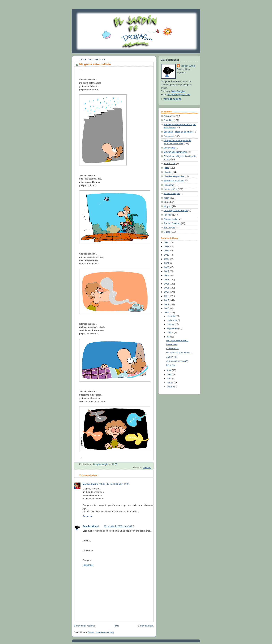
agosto (170, 333)
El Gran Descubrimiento (175, 152)
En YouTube (169, 164)
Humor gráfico (170, 189)
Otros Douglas (178, 91)
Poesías (147, 468)
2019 (167, 271)
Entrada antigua (146, 626)
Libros (167, 202)
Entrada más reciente (84, 626)
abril (169, 379)
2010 (167, 308)
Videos (167, 232)
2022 (167, 259)
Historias (168, 172)
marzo (170, 383)
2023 (167, 255)
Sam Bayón (169, 228)
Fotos (166, 168)
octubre (171, 324)
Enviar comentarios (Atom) (101, 632)
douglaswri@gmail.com (179, 95)
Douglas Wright (91, 526)
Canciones (169, 136)
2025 (167, 247)
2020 (167, 267)
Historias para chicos (174, 181)
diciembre (172, 316)
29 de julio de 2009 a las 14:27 (119, 526)
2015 (167, 288)
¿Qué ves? (172, 357)
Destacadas (169, 148)
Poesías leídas (171, 219)
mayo (170, 374)
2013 (167, 296)
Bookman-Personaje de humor (178, 132)
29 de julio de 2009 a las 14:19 (114, 484)
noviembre (172, 320)
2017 (167, 280)
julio (169, 337)
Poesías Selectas (172, 223)
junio (169, 370)
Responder (88, 516)
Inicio (116, 626)
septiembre (173, 328)
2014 (167, 292)
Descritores (172, 344)
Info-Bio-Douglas (172, 194)
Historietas (169, 185)
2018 (167, 275)
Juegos (167, 198)
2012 (167, 300)
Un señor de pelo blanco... (179, 353)
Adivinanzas (169, 116)
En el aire (171, 365)
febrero (171, 387)
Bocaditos (168, 120)
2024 (167, 251)
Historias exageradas (174, 176)
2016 (167, 284)
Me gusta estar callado (177, 340)
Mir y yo (167, 206)
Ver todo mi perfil (172, 99)
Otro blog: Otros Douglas (176, 211)
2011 (167, 304)
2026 (167, 243)
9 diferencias (173, 349)
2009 (167, 313)
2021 (167, 263)
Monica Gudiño (90, 484)
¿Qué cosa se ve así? (177, 361)
